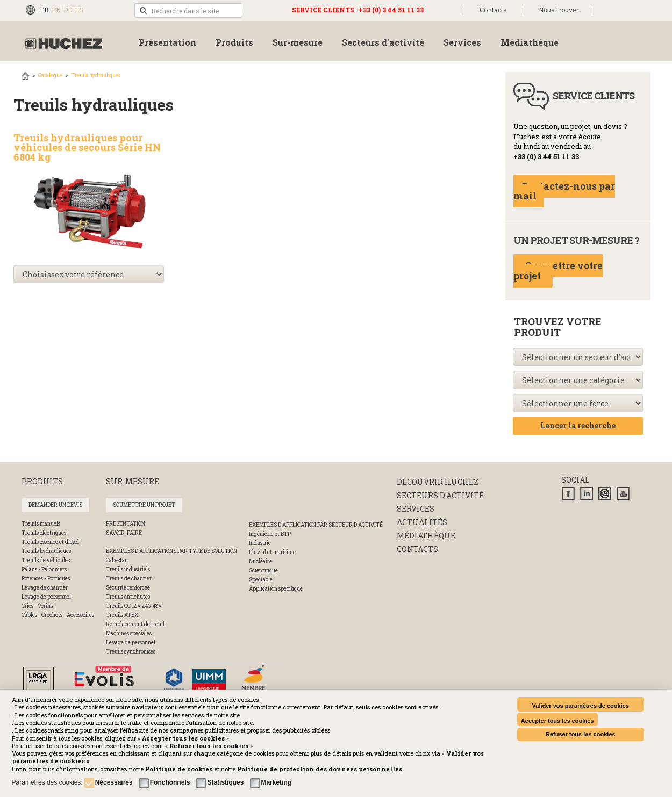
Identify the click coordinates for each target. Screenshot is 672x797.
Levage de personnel (46, 597)
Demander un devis (55, 505)
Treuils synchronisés (131, 652)
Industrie (260, 543)
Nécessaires (114, 782)
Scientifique (263, 570)
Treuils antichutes (128, 597)
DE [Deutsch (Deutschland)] (68, 10)
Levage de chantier (45, 588)
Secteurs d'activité (440, 495)
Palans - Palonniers (44, 569)
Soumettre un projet (144, 505)
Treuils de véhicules (46, 560)
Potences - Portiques (46, 579)
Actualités (422, 522)
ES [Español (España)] (79, 10)
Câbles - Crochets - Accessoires (58, 615)
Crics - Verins (37, 606)
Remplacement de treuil (135, 624)
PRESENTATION (126, 524)
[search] (188, 10)
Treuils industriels (128, 569)
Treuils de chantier (129, 579)
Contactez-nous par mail (564, 191)
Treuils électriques (44, 533)
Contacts (493, 10)
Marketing (276, 782)
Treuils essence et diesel (50, 542)
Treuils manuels (41, 524)
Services (416, 509)
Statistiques (225, 782)
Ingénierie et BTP (270, 534)
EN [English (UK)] (56, 10)
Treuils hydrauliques (96, 76)
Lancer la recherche (578, 425)
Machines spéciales (129, 633)
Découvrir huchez (438, 482)
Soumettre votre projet (558, 271)
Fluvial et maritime (272, 552)
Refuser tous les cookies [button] (581, 734)
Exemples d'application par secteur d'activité (316, 525)
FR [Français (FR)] (44, 10)
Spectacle (261, 580)
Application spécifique (276, 589)
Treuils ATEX (122, 615)
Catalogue (50, 76)
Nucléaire (260, 561)
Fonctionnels (170, 782)
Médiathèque (426, 536)
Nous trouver (559, 10)
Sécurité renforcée (128, 588)
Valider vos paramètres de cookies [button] (581, 706)
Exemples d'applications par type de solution (171, 551)
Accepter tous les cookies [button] (557, 721)
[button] (320, 769)
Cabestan (117, 560)
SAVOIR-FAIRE (124, 533)
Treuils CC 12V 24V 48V (134, 606)
